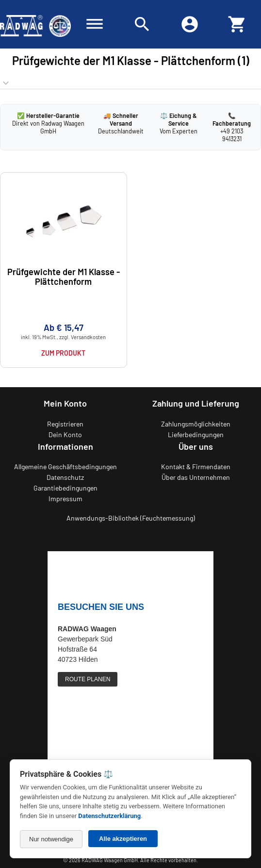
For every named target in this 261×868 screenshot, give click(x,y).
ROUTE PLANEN (88, 679)
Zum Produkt (63, 353)
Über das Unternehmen (196, 477)
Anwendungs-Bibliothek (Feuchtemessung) (131, 518)
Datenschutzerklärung (109, 816)
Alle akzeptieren (123, 839)
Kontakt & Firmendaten (196, 467)
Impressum (65, 499)
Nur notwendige (51, 839)
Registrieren (65, 424)
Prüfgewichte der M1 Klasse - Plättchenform (64, 276)
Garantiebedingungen (65, 488)
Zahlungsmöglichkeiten (196, 424)
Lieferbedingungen (196, 434)
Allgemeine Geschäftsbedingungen (65, 467)
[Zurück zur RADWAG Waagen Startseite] (35, 24)
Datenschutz (65, 477)
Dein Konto (65, 434)
